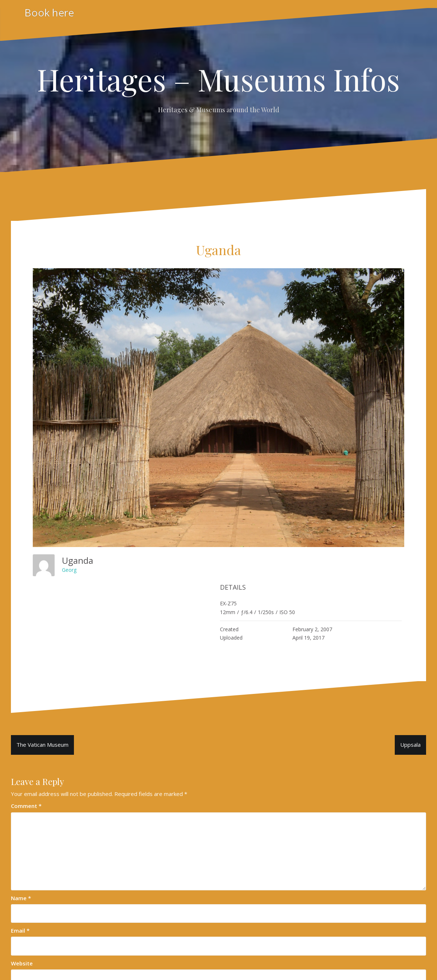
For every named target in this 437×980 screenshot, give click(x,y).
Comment (26, 806)
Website (22, 963)
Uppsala (410, 745)
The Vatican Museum (42, 745)
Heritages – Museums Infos (219, 79)
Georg (69, 570)
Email (20, 930)
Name (21, 898)
